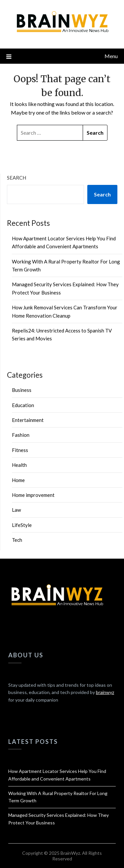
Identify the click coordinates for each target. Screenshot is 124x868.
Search (17, 178)
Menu (111, 56)
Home (18, 480)
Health (19, 465)
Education (23, 405)
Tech (17, 540)
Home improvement (33, 495)
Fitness (20, 450)
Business (22, 390)
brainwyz (105, 692)
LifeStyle (22, 525)
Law (16, 510)
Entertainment (28, 420)
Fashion (21, 435)
